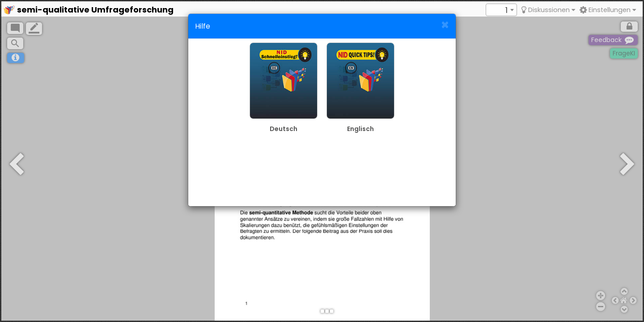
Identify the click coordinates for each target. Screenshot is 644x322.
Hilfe (203, 26)
